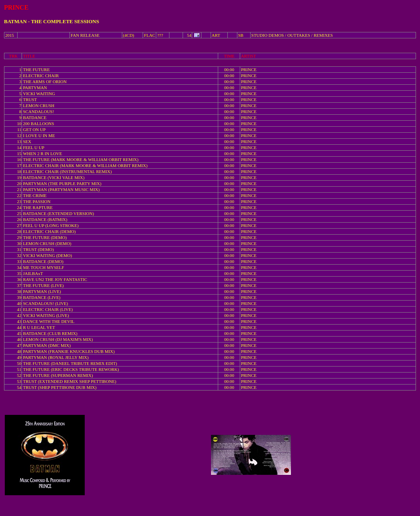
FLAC (149, 35)
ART (216, 35)
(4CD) (129, 35)
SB (241, 35)
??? (160, 35)
